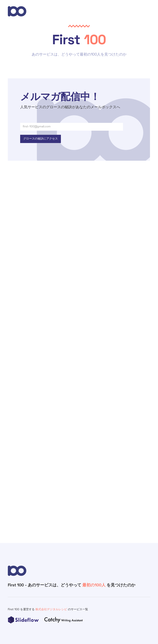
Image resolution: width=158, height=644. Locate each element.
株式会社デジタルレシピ (52, 610)
